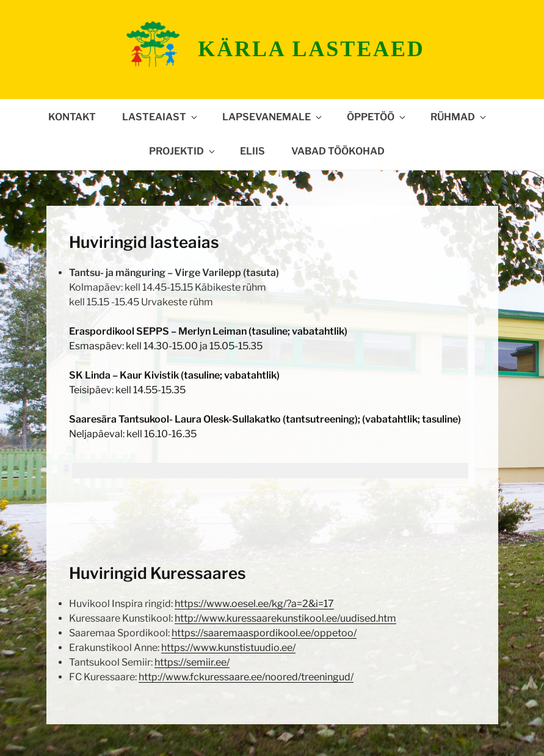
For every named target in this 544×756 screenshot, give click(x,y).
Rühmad (459, 117)
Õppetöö (377, 117)
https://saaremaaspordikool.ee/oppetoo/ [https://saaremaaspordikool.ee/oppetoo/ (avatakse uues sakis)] (264, 633)
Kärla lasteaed (311, 49)
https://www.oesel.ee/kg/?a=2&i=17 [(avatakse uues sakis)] (254, 604)
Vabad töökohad (338, 151)
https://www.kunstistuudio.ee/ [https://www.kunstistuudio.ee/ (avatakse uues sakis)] (228, 648)
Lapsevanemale (273, 117)
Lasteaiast (161, 117)
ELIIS (252, 151)
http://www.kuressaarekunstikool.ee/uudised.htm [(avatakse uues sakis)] (285, 618)
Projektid (183, 151)
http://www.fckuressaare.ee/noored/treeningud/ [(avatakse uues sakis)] (246, 677)
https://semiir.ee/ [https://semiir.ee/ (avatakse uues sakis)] (192, 662)
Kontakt (72, 117)
